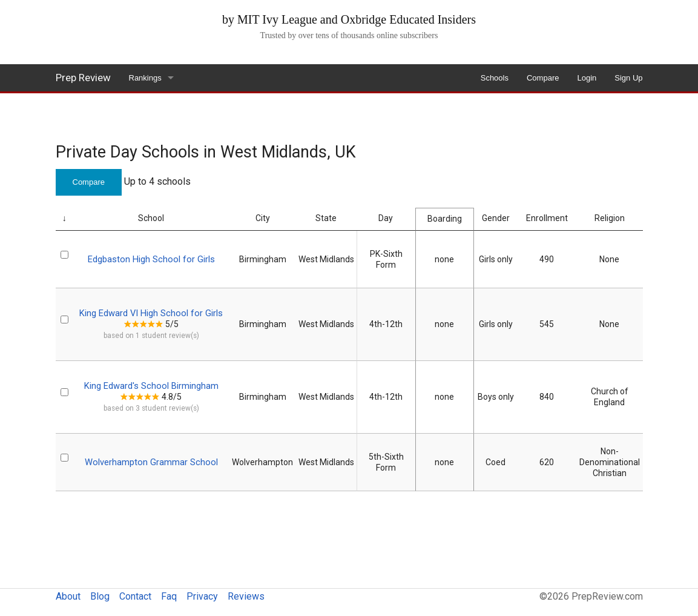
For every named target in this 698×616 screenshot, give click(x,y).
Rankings (145, 78)
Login (587, 78)
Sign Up (628, 78)
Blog (100, 596)
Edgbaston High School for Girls (151, 259)
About (68, 596)
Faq (169, 596)
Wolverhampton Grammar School (151, 462)
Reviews (246, 596)
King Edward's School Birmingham (151, 386)
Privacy (202, 596)
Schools (495, 78)
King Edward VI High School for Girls (151, 313)
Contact (135, 596)
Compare (543, 78)
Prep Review (83, 78)
